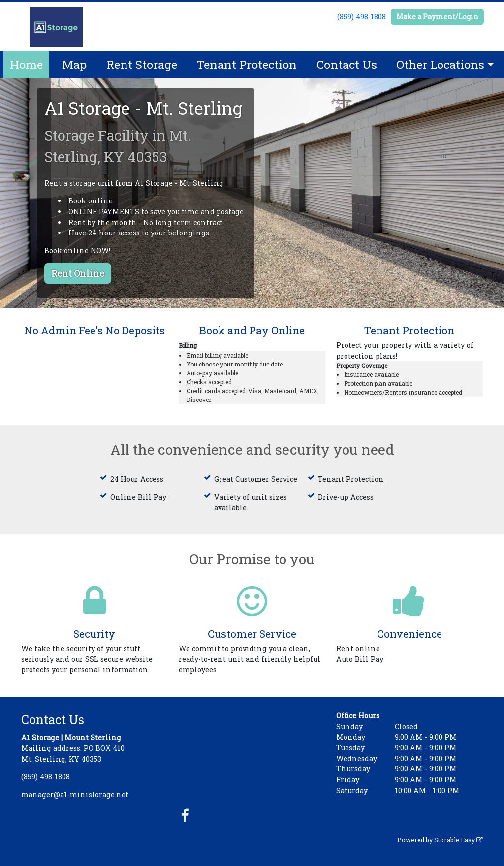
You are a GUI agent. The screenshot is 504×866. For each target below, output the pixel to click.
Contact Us (347, 65)
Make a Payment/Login (437, 17)
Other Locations (440, 65)
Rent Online (78, 273)
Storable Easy (458, 840)
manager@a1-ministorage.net (75, 794)
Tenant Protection (247, 65)
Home (26, 65)
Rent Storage (142, 65)
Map (74, 65)
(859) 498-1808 (362, 17)
